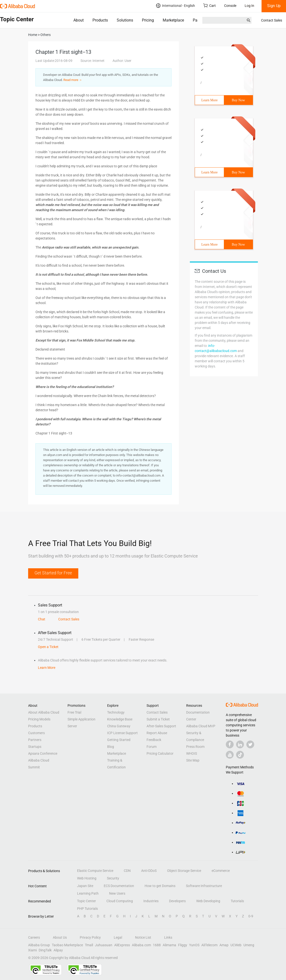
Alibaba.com (141, 945)
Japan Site (85, 886)
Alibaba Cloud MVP (201, 726)
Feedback (154, 740)
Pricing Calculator (160, 753)
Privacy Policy (90, 937)
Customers (36, 733)
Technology (116, 712)
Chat (42, 619)
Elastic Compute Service (95, 871)
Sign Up (274, 6)
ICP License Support (122, 733)
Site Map (193, 760)
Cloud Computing (120, 901)
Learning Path (88, 893)
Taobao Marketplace (67, 945)
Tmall (89, 945)
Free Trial (74, 712)
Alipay (58, 950)
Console (230, 6)
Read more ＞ (73, 80)
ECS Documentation (119, 886)
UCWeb (236, 945)
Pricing (148, 20)
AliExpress (122, 945)
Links (168, 937)
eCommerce (221, 871)
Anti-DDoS (149, 871)
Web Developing (208, 901)
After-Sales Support (161, 726)
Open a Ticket (48, 647)
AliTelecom (209, 945)
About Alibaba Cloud (44, 712)
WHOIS (192, 753)
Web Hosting (87, 878)
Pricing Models (39, 719)
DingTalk (45, 950)
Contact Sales (272, 20)
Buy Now (238, 100)
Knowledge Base (120, 719)
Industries (151, 901)
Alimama (169, 945)
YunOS (194, 945)
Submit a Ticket (158, 719)
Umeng (249, 945)
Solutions (125, 20)
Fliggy (183, 945)
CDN (127, 871)
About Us (60, 937)
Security (113, 878)
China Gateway (119, 726)
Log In (249, 6)
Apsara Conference (43, 753)
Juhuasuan (104, 945)
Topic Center (86, 901)
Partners (200, 20)
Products (100, 20)
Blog (111, 747)
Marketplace (173, 20)
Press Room (195, 747)
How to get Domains (160, 886)
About (79, 20)
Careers (34, 937)
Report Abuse (157, 733)
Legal (118, 937)
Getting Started (119, 740)
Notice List (143, 937)
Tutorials (237, 901)
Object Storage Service (184, 871)
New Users (117, 893)
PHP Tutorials (87, 909)
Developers (177, 901)
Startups (35, 747)
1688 (157, 945)
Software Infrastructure (204, 886)
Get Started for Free (53, 573)
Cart (210, 6)
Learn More (209, 100)
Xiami (32, 950)
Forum (152, 747)
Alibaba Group (39, 945)
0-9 (251, 916)
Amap (224, 945)
